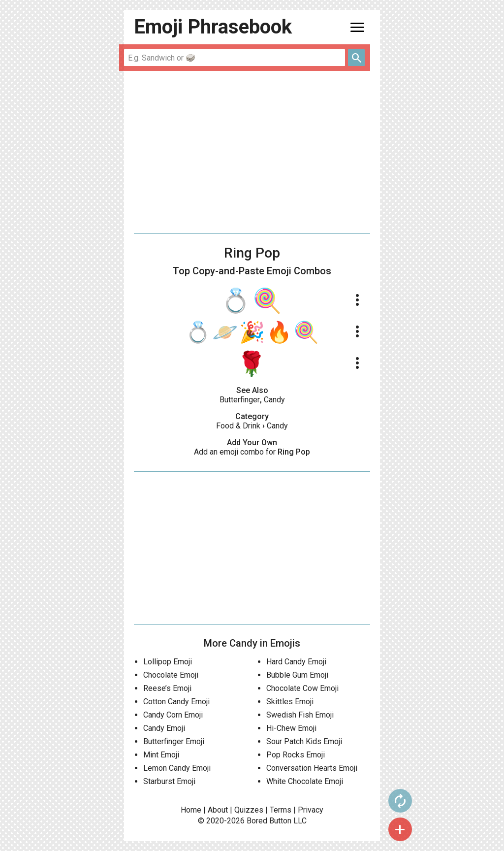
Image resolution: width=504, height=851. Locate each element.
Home (191, 810)
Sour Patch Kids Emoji (304, 741)
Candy (274, 400)
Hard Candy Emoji (296, 662)
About (218, 810)
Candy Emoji (164, 728)
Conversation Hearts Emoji (312, 768)
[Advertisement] (252, 152)
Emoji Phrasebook (213, 27)
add (400, 829)
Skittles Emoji (290, 702)
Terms (281, 810)
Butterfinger (240, 400)
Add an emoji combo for (252, 452)
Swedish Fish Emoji (300, 715)
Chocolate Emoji (171, 675)
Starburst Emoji (169, 781)
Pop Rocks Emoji (296, 755)
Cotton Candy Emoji (176, 702)
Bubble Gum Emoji (297, 675)
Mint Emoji (161, 755)
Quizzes (249, 810)
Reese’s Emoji (167, 688)
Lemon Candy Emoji (177, 768)
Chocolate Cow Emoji (302, 688)
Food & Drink (238, 426)
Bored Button (269, 821)
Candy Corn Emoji (173, 715)
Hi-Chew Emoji (291, 728)
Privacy (311, 810)
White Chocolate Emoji (305, 781)
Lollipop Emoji (168, 662)
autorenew (400, 801)
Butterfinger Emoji (174, 741)
